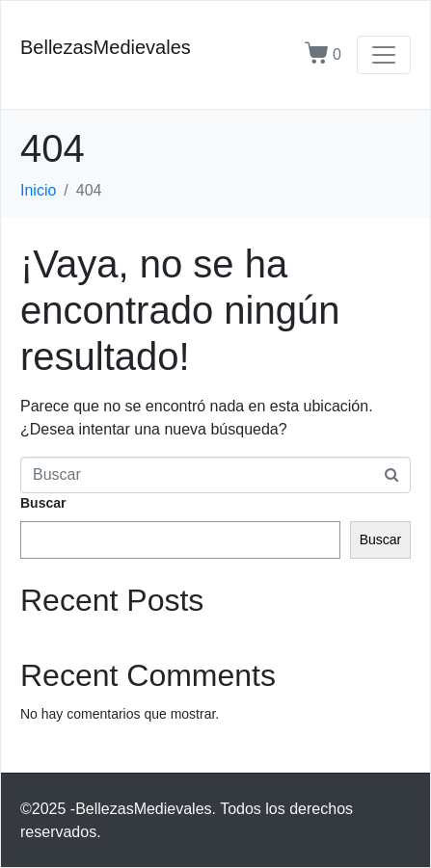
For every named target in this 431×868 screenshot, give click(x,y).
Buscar (43, 503)
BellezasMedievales (106, 47)
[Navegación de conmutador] (384, 55)
